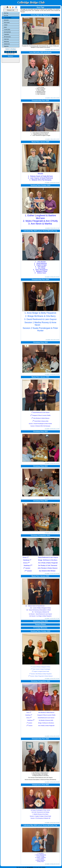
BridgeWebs (6, 46)
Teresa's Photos (40, 624)
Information (6, 20)
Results (5, 27)
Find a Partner (6, 22)
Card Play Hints (6, 30)
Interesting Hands (7, 32)
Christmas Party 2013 (40, 621)
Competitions (6, 34)
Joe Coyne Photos (8, 18)
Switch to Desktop (11, 49)
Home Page (6, 13)
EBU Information (7, 37)
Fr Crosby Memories (40, 628)
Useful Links (6, 39)
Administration (6, 44)
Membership (6, 41)
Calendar (5, 25)
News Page (5, 15)
